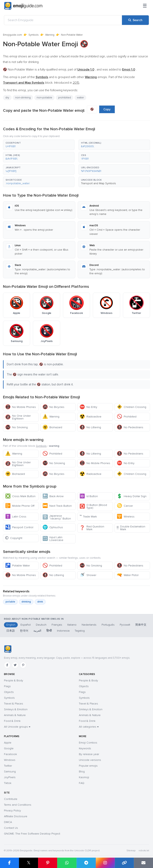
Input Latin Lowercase (53, 539)
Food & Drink (12, 721)
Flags (7, 686)
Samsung (10, 772)
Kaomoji (84, 777)
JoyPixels (10, 777)
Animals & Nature (15, 715)
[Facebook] (7, 665)
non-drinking (23, 97)
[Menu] (145, 6)
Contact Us (11, 828)
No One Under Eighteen (18, 417)
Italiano (72, 625)
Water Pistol (128, 575)
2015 (76, 83)
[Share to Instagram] (105, 863)
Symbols (34, 35)
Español (26, 625)
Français (57, 625)
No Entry (88, 407)
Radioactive (90, 417)
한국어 (24, 631)
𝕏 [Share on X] (29, 863)
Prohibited (127, 417)
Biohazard (52, 427)
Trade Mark (88, 517)
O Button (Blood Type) (93, 506)
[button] (39, 145)
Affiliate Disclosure (16, 816)
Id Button (89, 496)
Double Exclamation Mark (131, 528)
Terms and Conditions (18, 805)
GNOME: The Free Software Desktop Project (32, 834)
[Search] (135, 20)
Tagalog (80, 631)
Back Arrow (53, 496)
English (11, 625)
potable (10, 602)
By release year (89, 754)
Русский (125, 625)
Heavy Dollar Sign (132, 496)
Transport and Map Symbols (99, 183)
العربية (37, 631)
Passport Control (19, 527)
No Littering (90, 427)
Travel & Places (14, 704)
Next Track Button (57, 506)
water (80, 97)
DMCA (8, 822)
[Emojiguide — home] (23, 6)
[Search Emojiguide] (63, 20)
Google (9, 748)
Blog (82, 772)
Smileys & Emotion (16, 709)
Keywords (85, 748)
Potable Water (18, 566)
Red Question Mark (92, 528)
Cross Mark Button (20, 496)
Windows (10, 760)
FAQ (82, 783)
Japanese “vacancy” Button (57, 517)
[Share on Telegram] (86, 863)
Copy (107, 109)
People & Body (14, 680)
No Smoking (16, 427)
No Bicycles (53, 407)
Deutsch (41, 625)
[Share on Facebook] (9, 863)
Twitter (8, 766)
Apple (8, 743)
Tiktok (8, 783)
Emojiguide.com (12, 35)
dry (7, 97)
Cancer (125, 506)
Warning (50, 35)
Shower (88, 575)
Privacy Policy (12, 811)
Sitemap (131, 851)
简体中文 (141, 625)
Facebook (10, 754)
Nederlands (89, 625)
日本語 (11, 631)
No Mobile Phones (21, 407)
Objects (9, 692)
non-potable (44, 97)
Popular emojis (88, 766)
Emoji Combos (88, 743)
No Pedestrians (130, 427)
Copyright (14, 538)
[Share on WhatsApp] (67, 863)
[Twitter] (15, 665)
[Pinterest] (23, 665)
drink (40, 602)
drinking (26, 602)
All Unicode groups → (17, 727)
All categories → (89, 727)
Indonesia (63, 631)
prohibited (65, 97)
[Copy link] (124, 863)
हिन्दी (49, 631)
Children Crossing (131, 407)
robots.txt (144, 851)
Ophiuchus (53, 527)
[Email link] (143, 863)
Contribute (11, 799)
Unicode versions (90, 760)
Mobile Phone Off (20, 506)
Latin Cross (16, 517)
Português (108, 625)
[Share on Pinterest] (48, 863)
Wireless (126, 517)
